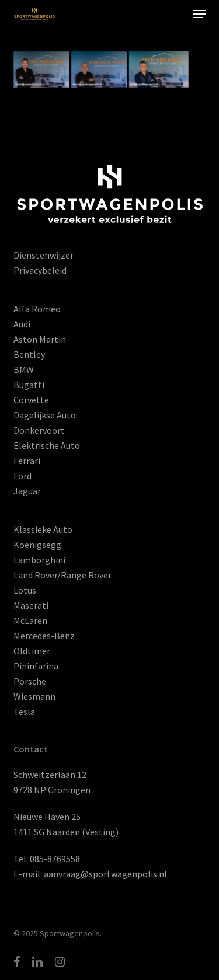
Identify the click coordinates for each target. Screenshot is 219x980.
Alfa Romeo (37, 309)
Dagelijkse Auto (45, 415)
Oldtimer (32, 651)
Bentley (29, 354)
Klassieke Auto (43, 529)
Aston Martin (40, 339)
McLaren (30, 620)
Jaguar (27, 491)
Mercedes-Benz (44, 636)
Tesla (24, 712)
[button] (200, 14)
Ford (22, 476)
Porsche (30, 681)
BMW (24, 369)
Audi (22, 324)
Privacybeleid (40, 270)
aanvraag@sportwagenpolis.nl (105, 874)
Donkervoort (39, 430)
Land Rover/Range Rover (62, 575)
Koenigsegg (37, 545)
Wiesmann (34, 696)
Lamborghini (39, 560)
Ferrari (27, 461)
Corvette (31, 400)
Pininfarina (36, 666)
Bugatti (29, 385)
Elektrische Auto (47, 445)
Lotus (25, 590)
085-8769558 (55, 859)
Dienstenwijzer (44, 255)
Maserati (31, 605)
